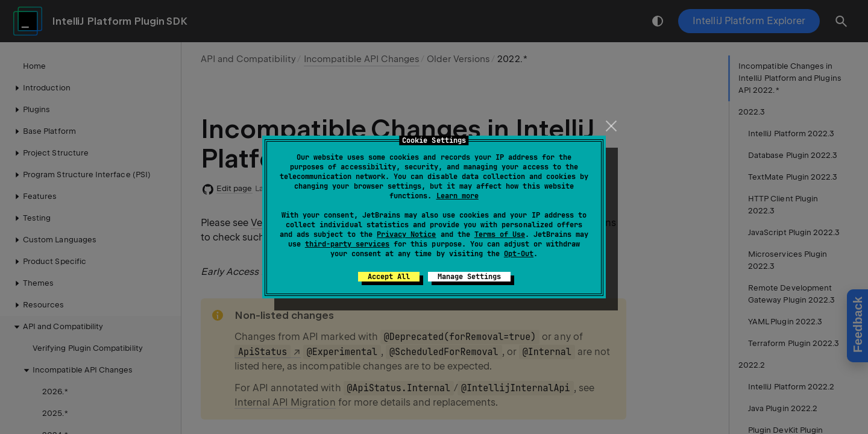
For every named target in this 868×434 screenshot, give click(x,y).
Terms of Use (500, 234)
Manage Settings (469, 277)
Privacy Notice (406, 234)
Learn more (458, 196)
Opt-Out (519, 254)
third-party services (347, 244)
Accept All (389, 277)
